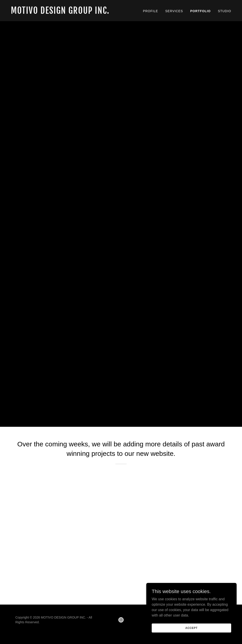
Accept (191, 628)
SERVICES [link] (174, 11)
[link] (64, 13)
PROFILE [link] (150, 11)
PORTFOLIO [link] (201, 11)
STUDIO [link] (225, 11)
